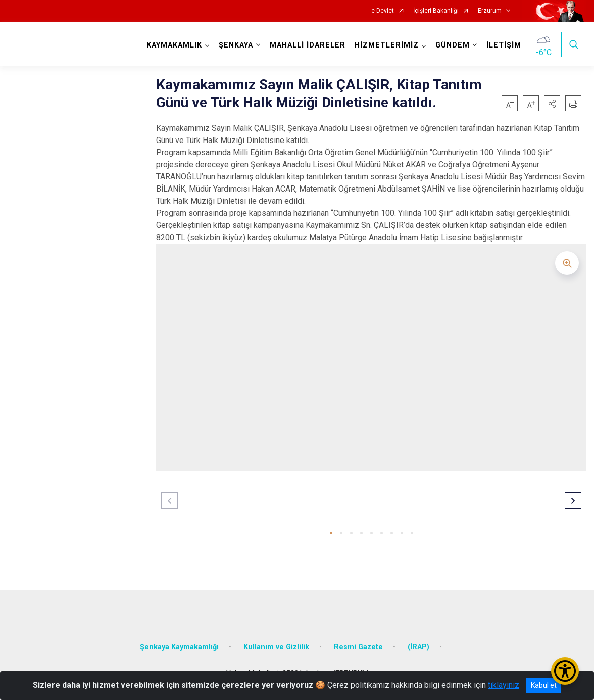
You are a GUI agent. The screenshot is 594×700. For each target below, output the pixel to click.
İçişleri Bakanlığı (436, 11)
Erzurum (490, 11)
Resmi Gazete (358, 647)
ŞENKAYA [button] (236, 45)
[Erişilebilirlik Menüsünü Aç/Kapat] (565, 671)
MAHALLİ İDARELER (308, 45)
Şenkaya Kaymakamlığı (179, 647)
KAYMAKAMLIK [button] (174, 45)
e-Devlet (383, 11)
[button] (552, 103)
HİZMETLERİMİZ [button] (387, 45)
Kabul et (544, 685)
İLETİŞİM (504, 45)
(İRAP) (418, 647)
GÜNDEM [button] (453, 45)
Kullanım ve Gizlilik (276, 647)
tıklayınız (504, 685)
